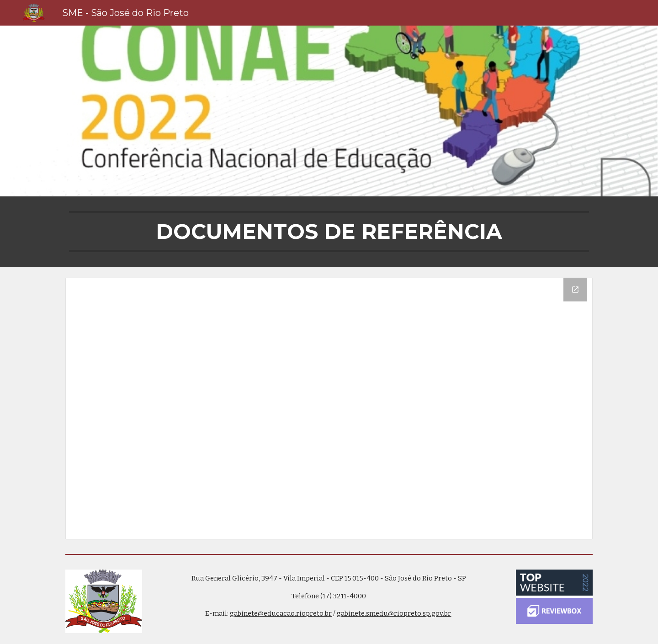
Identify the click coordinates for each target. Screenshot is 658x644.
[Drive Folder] (329, 409)
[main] (329, 232)
